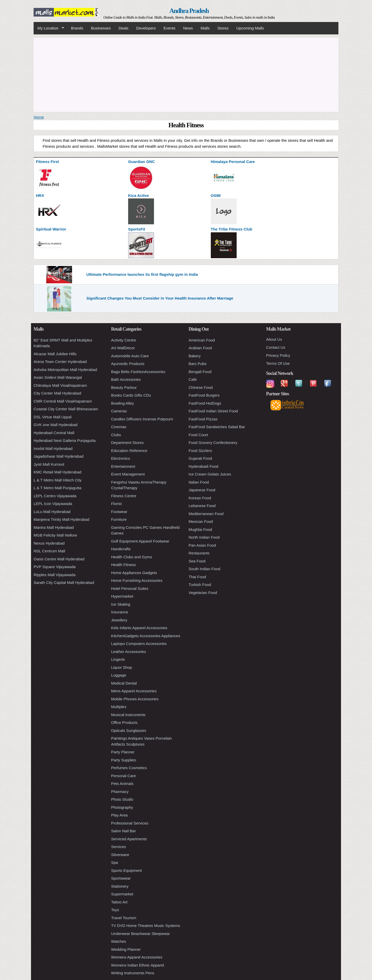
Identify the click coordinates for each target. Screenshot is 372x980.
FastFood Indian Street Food (213, 411)
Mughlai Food (200, 529)
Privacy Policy (278, 355)
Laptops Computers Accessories (139, 644)
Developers (146, 28)
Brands (77, 28)
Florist (116, 504)
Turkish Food (200, 585)
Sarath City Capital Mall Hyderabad (64, 582)
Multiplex (119, 707)
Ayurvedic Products (128, 364)
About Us (274, 339)
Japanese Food (202, 490)
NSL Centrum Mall (49, 551)
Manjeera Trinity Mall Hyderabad (61, 519)
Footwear (119, 512)
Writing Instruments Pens (133, 973)
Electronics (121, 458)
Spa (115, 862)
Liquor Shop (122, 667)
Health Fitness (123, 565)
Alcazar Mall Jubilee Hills (55, 354)
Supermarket (122, 894)
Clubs (116, 435)
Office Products (124, 722)
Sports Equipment (126, 870)
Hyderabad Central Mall (54, 433)
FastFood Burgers (204, 395)
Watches (119, 941)
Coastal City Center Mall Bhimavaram (66, 409)
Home (39, 117)
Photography (122, 807)
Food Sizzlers (200, 451)
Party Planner (123, 752)
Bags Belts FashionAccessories (138, 372)
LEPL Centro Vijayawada (55, 496)
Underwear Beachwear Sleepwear (141, 934)
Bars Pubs (197, 364)
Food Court (198, 435)
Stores (223, 28)
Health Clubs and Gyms (131, 557)
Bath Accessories (126, 379)
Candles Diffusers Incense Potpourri (142, 419)
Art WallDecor (123, 348)
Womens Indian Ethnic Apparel (138, 965)
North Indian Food (204, 537)
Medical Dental (124, 683)
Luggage (119, 675)
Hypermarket (122, 596)
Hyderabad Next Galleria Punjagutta (65, 440)
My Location (49, 28)
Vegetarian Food (203, 593)
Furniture (119, 519)
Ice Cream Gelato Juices (210, 474)
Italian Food (199, 482)
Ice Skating (121, 604)
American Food (202, 340)
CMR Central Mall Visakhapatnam (63, 401)
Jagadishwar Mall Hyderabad (59, 456)
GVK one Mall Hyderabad (56, 425)
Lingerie (118, 659)
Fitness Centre (124, 496)
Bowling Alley (122, 403)
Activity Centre (124, 340)
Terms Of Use (278, 363)
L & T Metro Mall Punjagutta (57, 488)
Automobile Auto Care (130, 356)
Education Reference (129, 451)
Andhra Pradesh (189, 11)
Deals (123, 28)
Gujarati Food (200, 458)
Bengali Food (200, 372)
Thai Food (197, 577)
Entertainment (123, 466)
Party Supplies (124, 760)
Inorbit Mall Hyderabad (53, 448)
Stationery (120, 886)
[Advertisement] (186, 74)
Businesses (101, 28)
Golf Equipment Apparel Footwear (140, 541)
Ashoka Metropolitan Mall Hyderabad (65, 370)
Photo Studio (122, 799)
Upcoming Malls (250, 28)
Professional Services (130, 823)
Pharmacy (120, 792)
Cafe (193, 379)
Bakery (195, 356)
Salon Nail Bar (123, 831)
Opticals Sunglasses (129, 730)
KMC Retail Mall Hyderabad (57, 472)
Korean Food (200, 498)
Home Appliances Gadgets (134, 573)
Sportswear (121, 878)
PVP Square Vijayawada (55, 567)
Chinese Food (201, 387)
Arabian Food (200, 348)
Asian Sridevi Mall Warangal (58, 377)
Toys (115, 910)
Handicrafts (121, 549)
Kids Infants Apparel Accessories (139, 628)
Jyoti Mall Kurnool (49, 464)
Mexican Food (201, 521)
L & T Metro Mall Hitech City (58, 480)
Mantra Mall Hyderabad (54, 527)
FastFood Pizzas (203, 419)
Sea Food (197, 561)
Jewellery (119, 620)
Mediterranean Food (206, 514)
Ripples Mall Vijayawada (55, 575)
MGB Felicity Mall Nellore (55, 535)
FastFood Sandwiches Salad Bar (217, 427)
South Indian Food (204, 569)
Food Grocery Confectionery (213, 443)
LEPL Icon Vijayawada (53, 504)
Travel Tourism (124, 918)
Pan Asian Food (202, 545)
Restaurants (199, 553)
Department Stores (127, 443)
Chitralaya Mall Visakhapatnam (60, 385)
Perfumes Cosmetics (129, 768)
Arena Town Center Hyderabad (60, 362)
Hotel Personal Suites (130, 588)
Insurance (120, 612)
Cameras (119, 411)
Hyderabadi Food (203, 466)
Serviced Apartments (129, 839)
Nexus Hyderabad (49, 543)
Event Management (128, 474)
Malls (205, 28)
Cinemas (119, 427)
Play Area (119, 815)
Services (119, 847)
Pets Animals (122, 784)
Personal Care (123, 776)
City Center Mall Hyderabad (57, 393)
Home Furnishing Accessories (137, 580)
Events (169, 28)
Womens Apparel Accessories (137, 957)
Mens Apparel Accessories (134, 691)
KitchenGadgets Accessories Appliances (146, 636)
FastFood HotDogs (205, 403)
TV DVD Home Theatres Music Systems (146, 926)
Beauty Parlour (124, 387)
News (188, 28)
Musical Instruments (128, 715)
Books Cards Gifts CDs (131, 395)
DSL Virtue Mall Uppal (53, 417)
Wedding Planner (126, 949)
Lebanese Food (202, 506)
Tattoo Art (119, 902)
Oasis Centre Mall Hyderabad (59, 559)
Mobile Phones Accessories (135, 699)
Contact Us (276, 347)
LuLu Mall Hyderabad (52, 512)
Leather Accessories (129, 652)
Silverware (120, 855)
